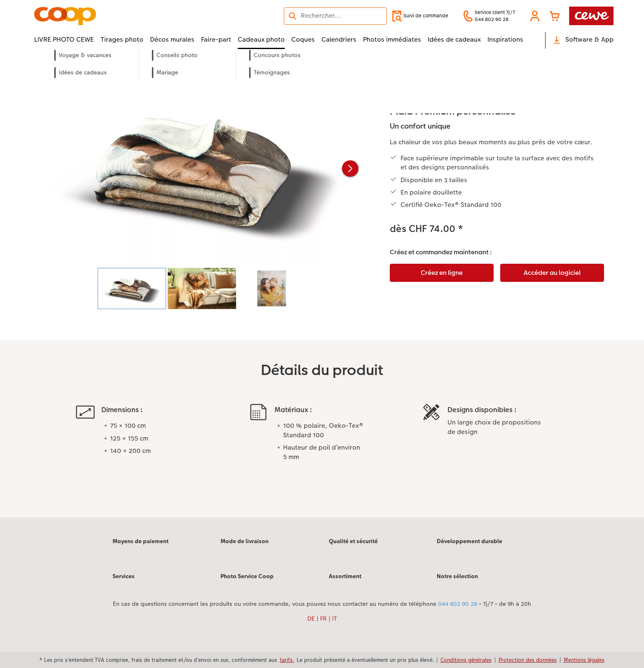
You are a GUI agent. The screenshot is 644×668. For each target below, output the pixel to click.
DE (311, 619)
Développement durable (470, 541)
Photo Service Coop (247, 576)
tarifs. (287, 660)
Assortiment (345, 576)
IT (335, 619)
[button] (535, 16)
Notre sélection (457, 576)
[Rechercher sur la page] (335, 16)
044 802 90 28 (458, 604)
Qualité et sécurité (353, 541)
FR (323, 619)
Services (124, 576)
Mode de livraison (245, 541)
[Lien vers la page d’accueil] (115, 16)
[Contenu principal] (322, 294)
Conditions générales (466, 660)
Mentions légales (584, 660)
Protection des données (528, 660)
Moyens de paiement (141, 541)
